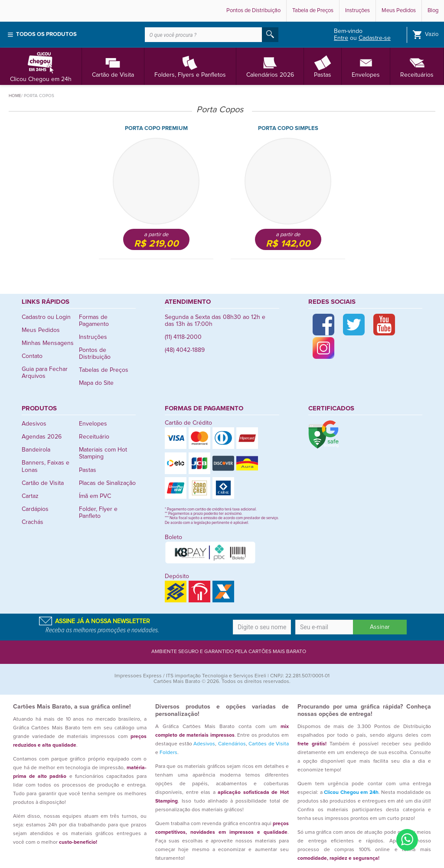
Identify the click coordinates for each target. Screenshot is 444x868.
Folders (168, 753)
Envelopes (366, 66)
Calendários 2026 (270, 66)
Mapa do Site (96, 383)
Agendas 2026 (42, 437)
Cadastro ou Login (46, 317)
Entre (341, 38)
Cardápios (35, 509)
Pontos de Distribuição (253, 11)
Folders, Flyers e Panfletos (190, 66)
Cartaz (30, 496)
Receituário (94, 437)
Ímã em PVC (95, 496)
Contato (32, 356)
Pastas (323, 66)
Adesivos (34, 424)
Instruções (357, 11)
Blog (433, 11)
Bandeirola (36, 450)
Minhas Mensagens (48, 343)
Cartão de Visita (113, 66)
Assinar (380, 627)
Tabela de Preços (313, 11)
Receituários (417, 66)
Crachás (33, 522)
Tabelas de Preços (104, 370)
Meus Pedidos (399, 11)
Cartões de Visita (269, 744)
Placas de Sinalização (107, 483)
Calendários (232, 744)
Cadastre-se (375, 38)
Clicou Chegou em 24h (41, 66)
